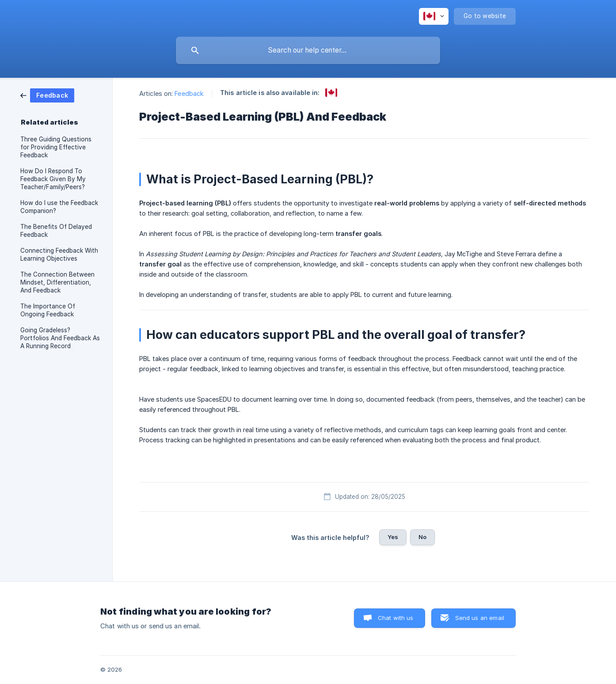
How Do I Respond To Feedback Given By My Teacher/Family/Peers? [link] (53, 179)
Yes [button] (393, 537)
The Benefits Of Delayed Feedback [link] (56, 231)
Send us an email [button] (480, 618)
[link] (47, 95)
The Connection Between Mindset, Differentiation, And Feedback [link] (57, 282)
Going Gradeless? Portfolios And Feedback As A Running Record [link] (60, 338)
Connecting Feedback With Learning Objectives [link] (59, 255)
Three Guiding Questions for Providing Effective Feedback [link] (56, 147)
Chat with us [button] (396, 618)
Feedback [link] (189, 93)
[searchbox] (308, 50)
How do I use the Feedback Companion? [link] (59, 207)
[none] (434, 16)
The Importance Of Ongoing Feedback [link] (48, 310)
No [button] (422, 537)
